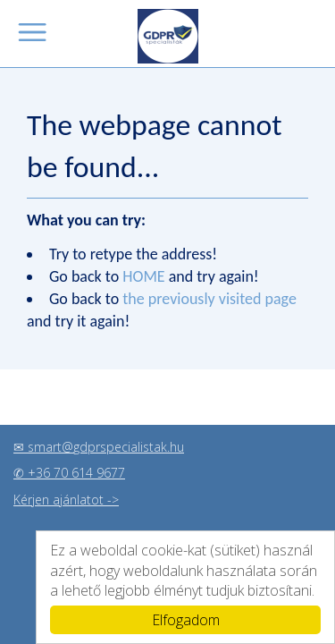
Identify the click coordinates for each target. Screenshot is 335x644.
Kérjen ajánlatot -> (66, 499)
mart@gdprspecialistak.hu (109, 446)
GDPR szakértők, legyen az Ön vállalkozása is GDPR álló (168, 36)
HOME (143, 276)
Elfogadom (186, 620)
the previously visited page (209, 299)
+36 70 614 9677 (76, 472)
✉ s (24, 446)
